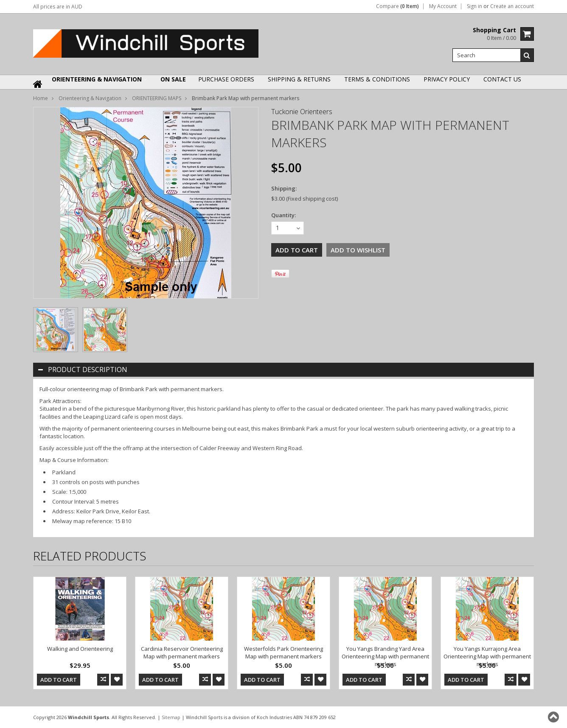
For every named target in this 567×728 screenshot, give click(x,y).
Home (41, 98)
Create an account (512, 6)
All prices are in (58, 7)
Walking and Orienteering (80, 649)
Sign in (474, 6)
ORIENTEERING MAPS (157, 98)
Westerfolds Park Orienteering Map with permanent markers (283, 652)
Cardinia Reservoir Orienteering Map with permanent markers (182, 652)
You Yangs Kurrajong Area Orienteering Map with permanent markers (487, 656)
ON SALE (173, 79)
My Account (443, 6)
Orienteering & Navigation (97, 79)
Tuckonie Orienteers (302, 112)
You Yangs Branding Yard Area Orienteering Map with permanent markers (385, 656)
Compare (397, 6)
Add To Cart (59, 680)
